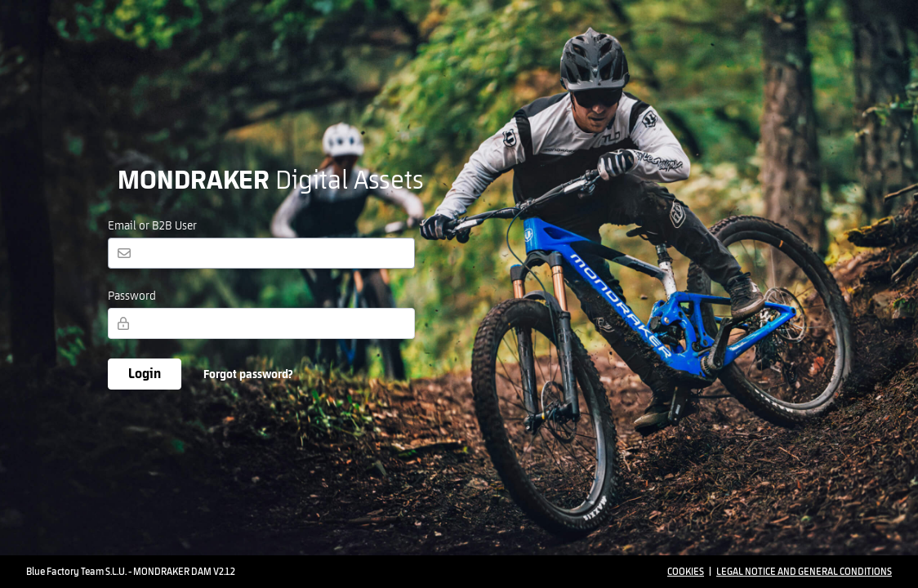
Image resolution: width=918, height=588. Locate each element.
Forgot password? (248, 375)
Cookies (686, 572)
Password (132, 296)
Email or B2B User (152, 226)
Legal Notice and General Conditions (804, 572)
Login (145, 374)
